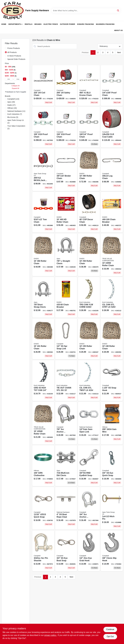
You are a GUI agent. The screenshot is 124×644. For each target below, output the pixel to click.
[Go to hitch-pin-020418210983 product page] (112, 508)
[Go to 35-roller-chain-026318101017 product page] (89, 339)
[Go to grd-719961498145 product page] (43, 381)
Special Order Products (16, 59)
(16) (12, 108)
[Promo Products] (6, 48)
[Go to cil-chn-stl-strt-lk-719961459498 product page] (112, 297)
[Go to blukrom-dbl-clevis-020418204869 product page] (66, 466)
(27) (11, 105)
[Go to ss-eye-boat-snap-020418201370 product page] (66, 551)
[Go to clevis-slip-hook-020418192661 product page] (112, 551)
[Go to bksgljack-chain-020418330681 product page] (43, 170)
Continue (110, 629)
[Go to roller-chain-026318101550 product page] (43, 423)
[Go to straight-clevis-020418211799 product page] (66, 255)
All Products (12, 52)
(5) (13, 117)
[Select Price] (25, 79)
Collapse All (15, 86)
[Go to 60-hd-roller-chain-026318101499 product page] (66, 212)
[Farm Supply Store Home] (13, 11)
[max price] (18, 79)
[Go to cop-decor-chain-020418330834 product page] (89, 212)
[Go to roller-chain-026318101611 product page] (112, 255)
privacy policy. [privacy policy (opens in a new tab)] (50, 635)
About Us (118, 30)
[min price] (9, 79)
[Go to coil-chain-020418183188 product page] (43, 86)
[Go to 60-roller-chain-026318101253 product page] (43, 255)
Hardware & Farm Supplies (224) (19, 92)
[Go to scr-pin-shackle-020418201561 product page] (43, 551)
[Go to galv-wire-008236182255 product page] (112, 423)
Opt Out (110, 636)
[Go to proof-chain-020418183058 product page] (66, 127)
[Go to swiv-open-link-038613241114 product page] (89, 423)
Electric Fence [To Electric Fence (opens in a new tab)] (51, 24)
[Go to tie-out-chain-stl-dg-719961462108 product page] (66, 381)
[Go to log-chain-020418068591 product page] (112, 170)
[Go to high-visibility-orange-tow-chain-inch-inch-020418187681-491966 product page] (43, 212)
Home (4, 24)
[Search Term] (86, 11)
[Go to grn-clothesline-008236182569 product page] (43, 466)
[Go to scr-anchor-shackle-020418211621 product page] (89, 508)
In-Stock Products (14, 56)
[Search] (118, 10)
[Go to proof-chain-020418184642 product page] (43, 127)
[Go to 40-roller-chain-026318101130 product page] (112, 339)
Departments (15, 24)
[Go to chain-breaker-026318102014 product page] (66, 297)
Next (119, 52)
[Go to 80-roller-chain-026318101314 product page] (89, 170)
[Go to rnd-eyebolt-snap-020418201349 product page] (89, 466)
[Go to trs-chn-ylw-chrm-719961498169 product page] (89, 297)
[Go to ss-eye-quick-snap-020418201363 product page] (112, 466)
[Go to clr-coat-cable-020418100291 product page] (112, 127)
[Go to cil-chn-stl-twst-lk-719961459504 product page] (89, 381)
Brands (38, 24)
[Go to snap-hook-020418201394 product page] (112, 381)
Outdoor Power (68, 24)
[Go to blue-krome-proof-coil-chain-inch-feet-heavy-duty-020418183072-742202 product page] (89, 127)
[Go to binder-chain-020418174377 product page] (66, 170)
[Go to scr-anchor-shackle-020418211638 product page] (66, 423)
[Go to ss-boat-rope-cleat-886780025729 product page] (66, 508)
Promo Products (14, 48)
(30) (11, 102)
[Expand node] (6, 92)
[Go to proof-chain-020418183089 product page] (112, 86)
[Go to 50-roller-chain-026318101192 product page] (89, 255)
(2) (16, 122)
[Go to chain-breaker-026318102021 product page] (112, 212)
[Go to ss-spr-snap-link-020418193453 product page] (66, 339)
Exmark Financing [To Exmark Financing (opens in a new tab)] (86, 24)
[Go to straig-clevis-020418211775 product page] (43, 297)
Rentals (29, 24)
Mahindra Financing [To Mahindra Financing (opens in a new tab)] (105, 24)
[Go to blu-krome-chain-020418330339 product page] (89, 86)
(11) (16, 111)
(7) (15, 114)
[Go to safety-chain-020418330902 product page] (66, 86)
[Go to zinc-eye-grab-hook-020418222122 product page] (89, 551)
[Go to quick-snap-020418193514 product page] (43, 508)
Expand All (15, 88)
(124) (13, 99)
